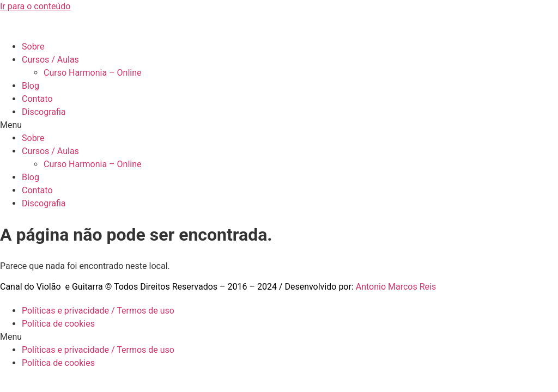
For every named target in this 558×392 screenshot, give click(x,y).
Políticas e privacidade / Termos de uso (98, 311)
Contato (37, 99)
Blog (31, 86)
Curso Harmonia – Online (93, 73)
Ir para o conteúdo (35, 6)
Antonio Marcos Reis (396, 287)
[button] (279, 125)
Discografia (44, 112)
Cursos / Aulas (50, 60)
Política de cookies (58, 324)
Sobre (33, 47)
